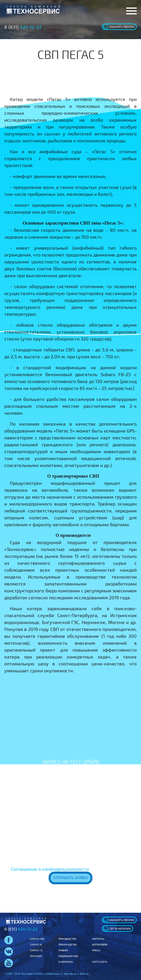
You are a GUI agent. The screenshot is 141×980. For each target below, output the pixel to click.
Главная (63, 950)
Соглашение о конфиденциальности (50, 869)
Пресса (96, 950)
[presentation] (70, 831)
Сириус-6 (36, 945)
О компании (66, 962)
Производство (67, 939)
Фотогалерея (100, 945)
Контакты (98, 939)
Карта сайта (100, 962)
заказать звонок (122, 27)
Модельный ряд (68, 956)
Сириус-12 (36, 950)
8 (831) (23, 27)
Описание (36, 956)
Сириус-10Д (37, 939)
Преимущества (68, 945)
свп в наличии (120, 929)
